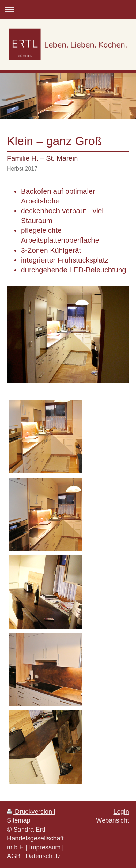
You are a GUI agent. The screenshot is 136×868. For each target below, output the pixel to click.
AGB (14, 856)
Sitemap (19, 820)
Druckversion (30, 812)
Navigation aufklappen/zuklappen (68, 9)
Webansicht (112, 820)
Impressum (45, 847)
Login (121, 812)
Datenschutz (43, 856)
